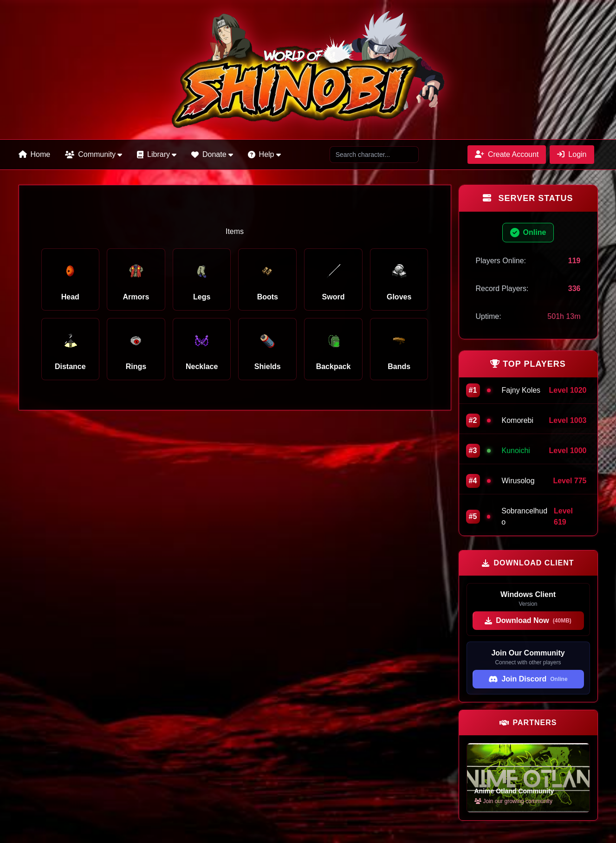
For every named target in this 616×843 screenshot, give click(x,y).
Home (35, 154)
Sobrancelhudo (524, 516)
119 (574, 261)
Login (572, 154)
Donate (212, 154)
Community (94, 154)
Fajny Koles (521, 390)
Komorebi (518, 420)
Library (157, 154)
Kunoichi (516, 451)
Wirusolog (518, 481)
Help (264, 154)
